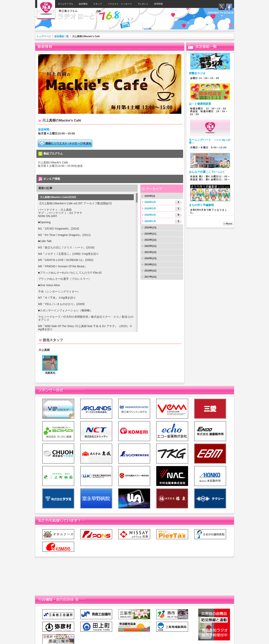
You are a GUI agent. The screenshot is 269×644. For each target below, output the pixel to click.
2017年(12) (151, 277)
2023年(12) (151, 240)
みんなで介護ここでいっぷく (207, 172)
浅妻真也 (50, 373)
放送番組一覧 (61, 36)
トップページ (44, 36)
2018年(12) (151, 271)
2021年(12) (151, 252)
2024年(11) (151, 234)
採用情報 (158, 4)
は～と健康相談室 (200, 104)
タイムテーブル (66, 4)
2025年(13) (151, 228)
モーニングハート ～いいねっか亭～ (210, 141)
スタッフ (98, 4)
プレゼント (143, 4)
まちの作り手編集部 (201, 205)
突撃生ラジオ (197, 73)
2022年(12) (151, 246)
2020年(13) (151, 258)
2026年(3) (150, 196)
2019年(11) (151, 265)
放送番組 (83, 4)
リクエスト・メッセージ (120, 4)
